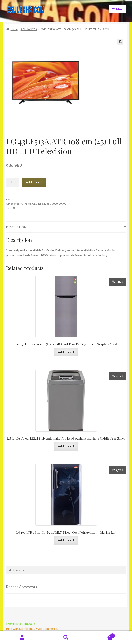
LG (13, 208)
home (42, 204)
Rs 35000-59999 (56, 204)
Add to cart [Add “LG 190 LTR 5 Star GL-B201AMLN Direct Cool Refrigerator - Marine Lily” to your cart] (66, 540)
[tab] (66, 227)
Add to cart (34, 182)
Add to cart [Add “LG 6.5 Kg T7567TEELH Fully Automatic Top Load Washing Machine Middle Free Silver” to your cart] (66, 446)
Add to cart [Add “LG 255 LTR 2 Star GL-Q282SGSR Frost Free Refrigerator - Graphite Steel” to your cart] (66, 352)
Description (16, 227)
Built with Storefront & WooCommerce (32, 629)
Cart (101, 635)
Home (14, 29)
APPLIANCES (29, 29)
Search (66, 638)
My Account (22, 638)
